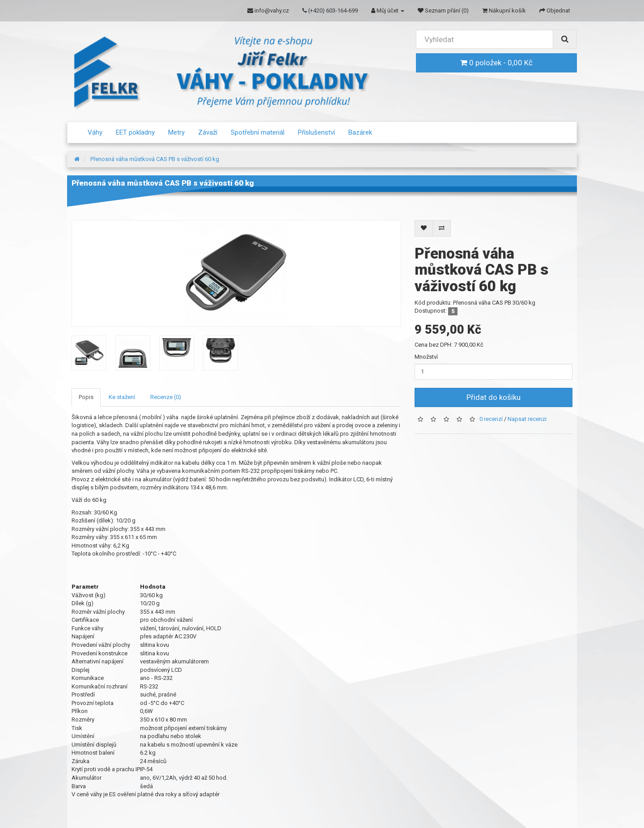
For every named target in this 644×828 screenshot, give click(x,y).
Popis (86, 397)
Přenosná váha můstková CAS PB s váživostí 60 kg (155, 159)
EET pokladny (135, 132)
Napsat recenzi (527, 419)
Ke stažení (122, 397)
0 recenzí (491, 419)
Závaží (208, 132)
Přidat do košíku (494, 397)
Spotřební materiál (258, 132)
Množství (426, 357)
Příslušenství (316, 132)
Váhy (95, 132)
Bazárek (360, 132)
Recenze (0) (166, 397)
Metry (176, 132)
